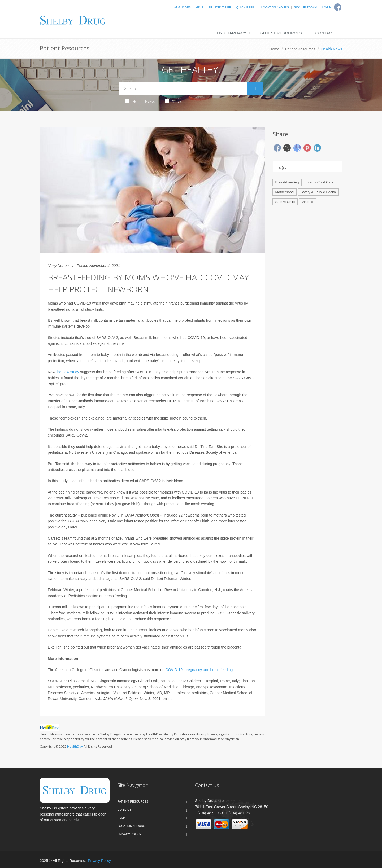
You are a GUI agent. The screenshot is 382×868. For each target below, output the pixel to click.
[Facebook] (340, 860)
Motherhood (285, 192)
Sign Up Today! (306, 7)
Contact (325, 33)
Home (274, 49)
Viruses (307, 202)
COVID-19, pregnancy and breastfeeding (199, 670)
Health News (140, 101)
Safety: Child (285, 202)
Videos (175, 101)
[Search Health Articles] (183, 89)
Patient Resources (281, 33)
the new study (68, 372)
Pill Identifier (220, 7)
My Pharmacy (231, 33)
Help (200, 7)
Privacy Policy (130, 834)
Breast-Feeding (287, 182)
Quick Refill (246, 7)
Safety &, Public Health (318, 192)
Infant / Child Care (320, 182)
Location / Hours (275, 7)
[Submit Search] (255, 89)
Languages (181, 7)
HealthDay (75, 746)
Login (327, 7)
